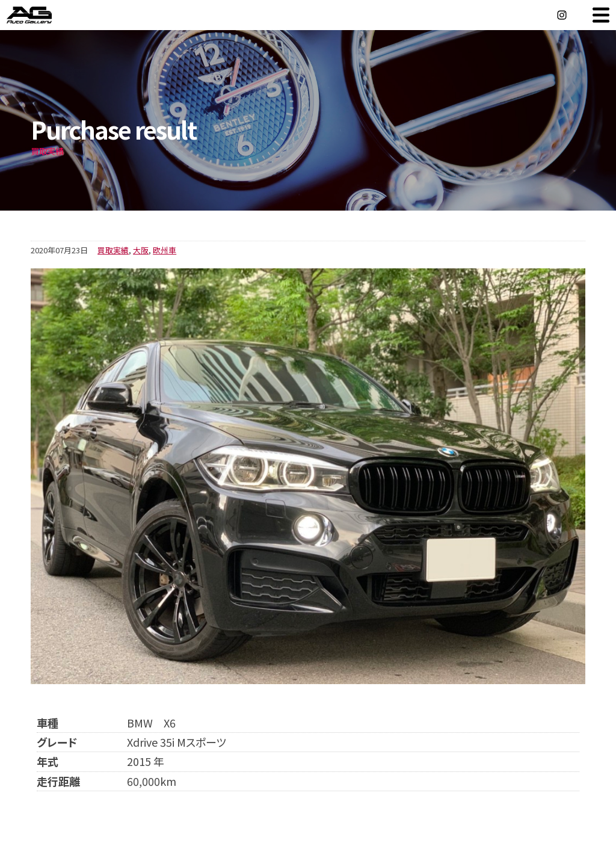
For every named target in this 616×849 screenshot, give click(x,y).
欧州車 (165, 250)
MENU (601, 15)
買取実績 (113, 250)
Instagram (562, 15)
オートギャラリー (42, 15)
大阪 (141, 250)
